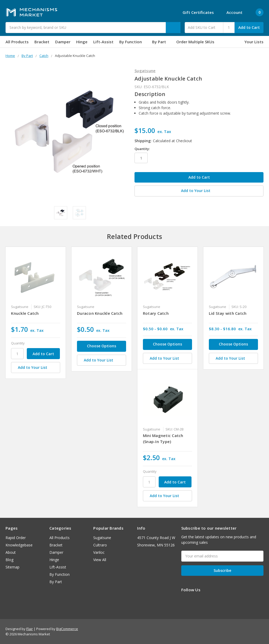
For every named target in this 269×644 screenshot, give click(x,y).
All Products (17, 42)
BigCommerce (67, 629)
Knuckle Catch (25, 313)
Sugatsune (102, 538)
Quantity (18, 343)
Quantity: (142, 149)
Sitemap (12, 567)
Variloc (99, 552)
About (11, 552)
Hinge (82, 42)
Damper (63, 42)
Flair (30, 629)
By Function (133, 42)
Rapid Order (16, 538)
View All (100, 560)
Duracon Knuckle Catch (100, 313)
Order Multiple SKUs (195, 42)
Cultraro (100, 545)
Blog (9, 560)
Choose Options (102, 346)
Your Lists (254, 42)
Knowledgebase (19, 545)
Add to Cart (249, 27)
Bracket (42, 42)
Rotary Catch (156, 313)
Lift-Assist (103, 42)
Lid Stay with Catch (228, 313)
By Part (161, 42)
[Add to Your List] (36, 368)
